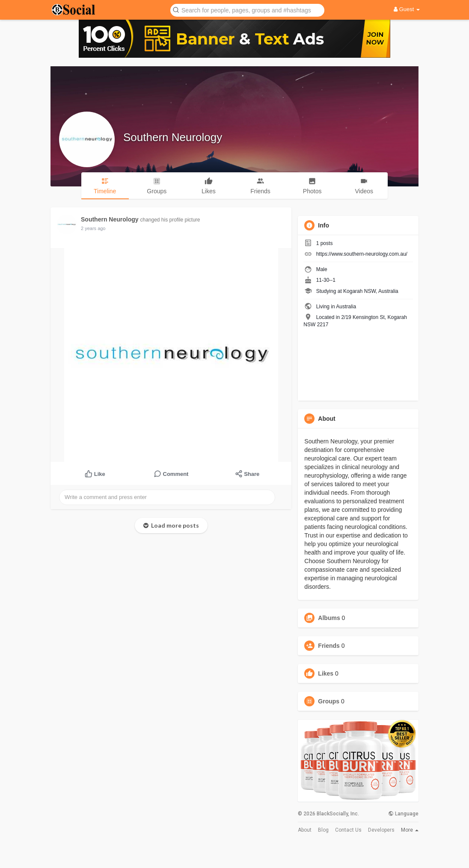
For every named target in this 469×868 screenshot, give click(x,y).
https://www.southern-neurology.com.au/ (362, 254)
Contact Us (348, 830)
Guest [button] (407, 9)
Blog (323, 830)
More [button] (410, 830)
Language (403, 814)
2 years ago (93, 228)
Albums (329, 618)
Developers (381, 830)
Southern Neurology (173, 137)
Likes (326, 673)
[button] (247, 10)
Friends (329, 646)
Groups (329, 701)
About (305, 830)
